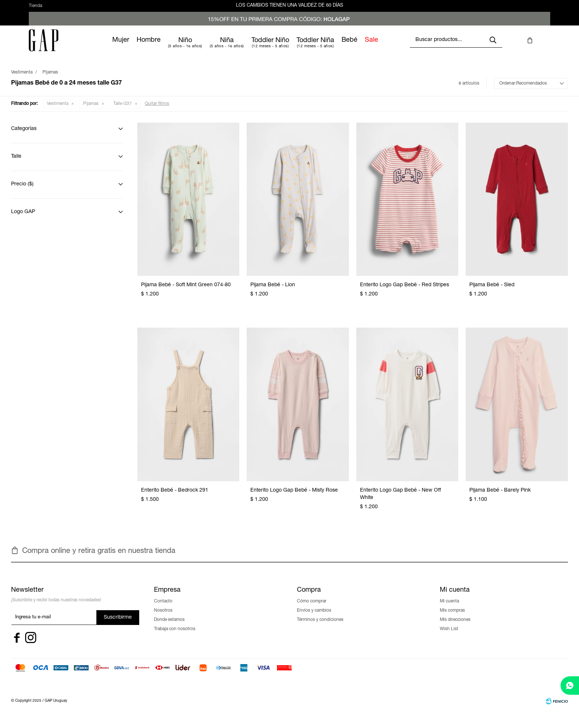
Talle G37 (123, 110)
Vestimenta (58, 110)
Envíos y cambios (314, 617)
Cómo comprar (312, 608)
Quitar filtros (157, 110)
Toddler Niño (294, 47)
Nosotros (163, 617)
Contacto (163, 608)
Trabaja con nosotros (175, 636)
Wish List (449, 636)
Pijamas (91, 110)
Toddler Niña (339, 47)
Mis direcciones (455, 626)
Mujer (145, 47)
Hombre (173, 47)
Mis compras (452, 617)
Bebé (374, 47)
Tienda (35, 9)
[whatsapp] (570, 686)
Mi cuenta (449, 608)
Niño (209, 47)
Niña (251, 47)
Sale (395, 47)
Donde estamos (169, 626)
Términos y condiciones (320, 626)
